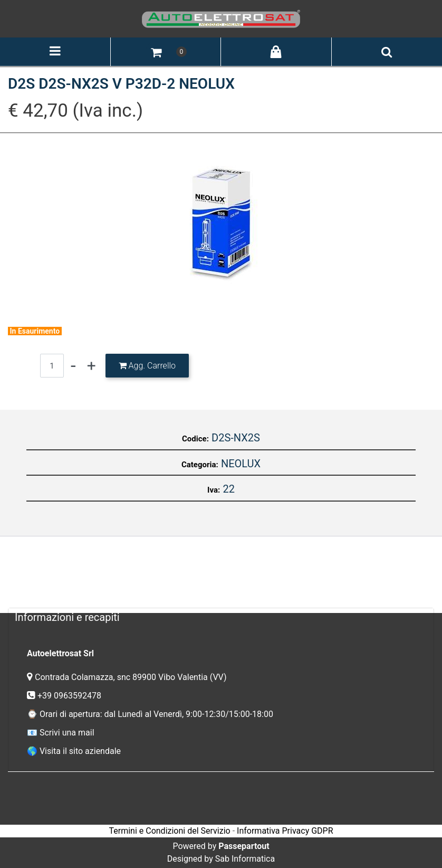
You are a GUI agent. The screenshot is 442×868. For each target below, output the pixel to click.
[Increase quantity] (92, 366)
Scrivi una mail (67, 733)
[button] (221, 222)
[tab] (221, 617)
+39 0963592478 (70, 696)
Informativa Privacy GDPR (285, 831)
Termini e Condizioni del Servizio (169, 831)
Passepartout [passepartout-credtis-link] (244, 846)
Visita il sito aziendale (80, 751)
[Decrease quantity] (73, 366)
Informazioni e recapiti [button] (67, 617)
